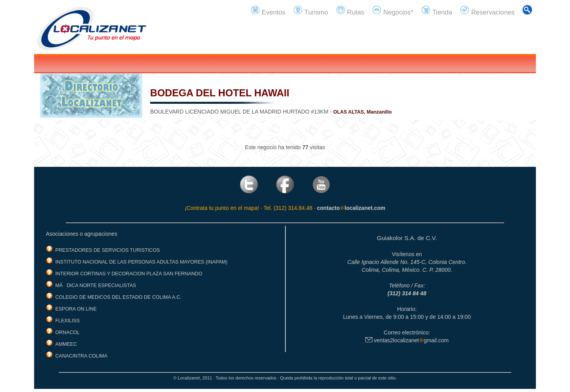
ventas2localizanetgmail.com (407, 340)
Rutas (350, 11)
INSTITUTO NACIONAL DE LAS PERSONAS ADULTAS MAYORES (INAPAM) (141, 262)
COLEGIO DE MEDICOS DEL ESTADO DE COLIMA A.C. (118, 297)
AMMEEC (66, 344)
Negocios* (393, 11)
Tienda (437, 11)
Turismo (310, 11)
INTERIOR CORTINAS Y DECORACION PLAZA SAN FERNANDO (129, 274)
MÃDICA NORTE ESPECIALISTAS (96, 285)
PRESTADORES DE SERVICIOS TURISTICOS (108, 250)
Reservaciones (487, 11)
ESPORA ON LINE (76, 309)
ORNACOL (67, 332)
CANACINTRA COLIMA (81, 356)
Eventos (268, 11)
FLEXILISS (67, 321)
